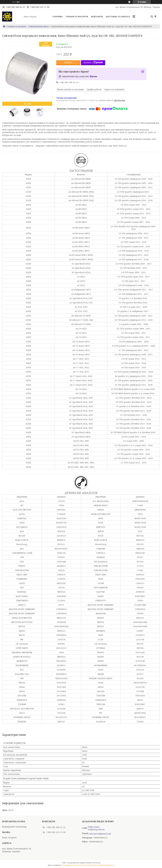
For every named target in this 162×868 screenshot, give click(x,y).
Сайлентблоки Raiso (39, 26)
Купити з (93, 62)
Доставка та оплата (118, 17)
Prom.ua (97, 863)
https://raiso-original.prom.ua (96, 828)
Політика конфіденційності (101, 865)
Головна (58, 17)
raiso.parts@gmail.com (100, 834)
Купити (68, 62)
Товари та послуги (77, 17)
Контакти (97, 17)
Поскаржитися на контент (74, 865)
